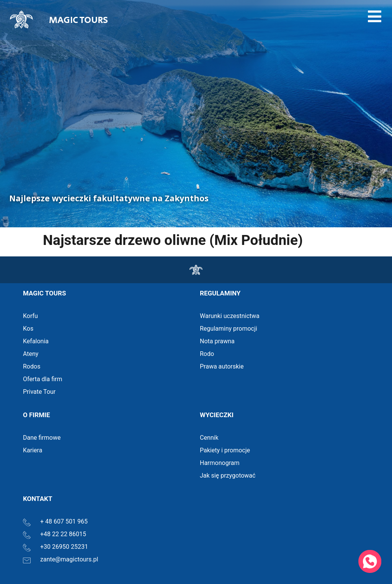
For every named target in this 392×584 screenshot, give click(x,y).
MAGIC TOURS (78, 20)
